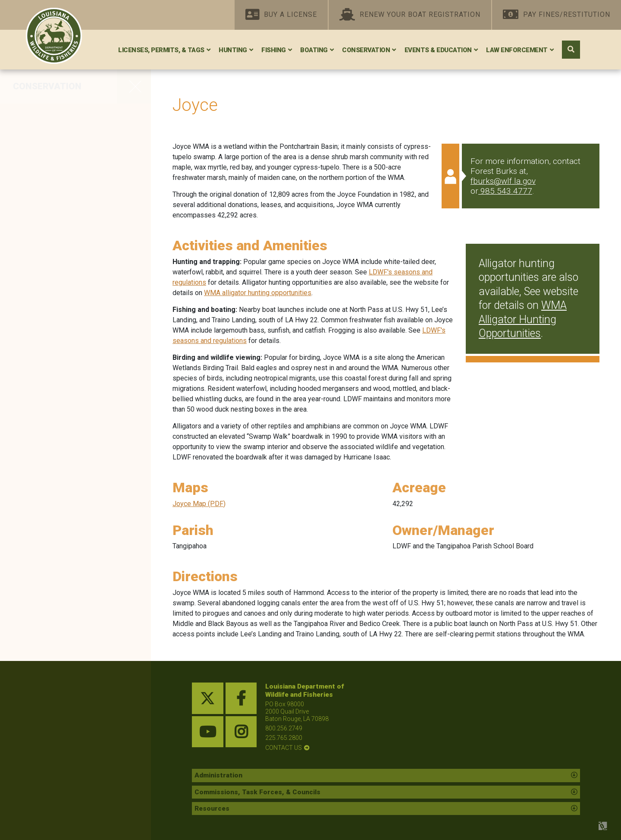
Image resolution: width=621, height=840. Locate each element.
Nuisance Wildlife (50, 442)
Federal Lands (43, 265)
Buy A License (281, 15)
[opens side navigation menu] (134, 86)
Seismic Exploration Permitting (54, 364)
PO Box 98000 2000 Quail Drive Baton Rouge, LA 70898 (297, 711)
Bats (24, 247)
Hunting (233, 50)
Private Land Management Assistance (67, 151)
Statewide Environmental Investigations (64, 335)
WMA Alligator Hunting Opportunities (523, 319)
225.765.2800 (284, 738)
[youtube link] (208, 732)
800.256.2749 (284, 728)
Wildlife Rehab (44, 424)
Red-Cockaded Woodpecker (71, 174)
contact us (284, 748)
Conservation (366, 50)
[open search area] (571, 50)
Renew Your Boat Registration (410, 15)
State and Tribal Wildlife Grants (62, 306)
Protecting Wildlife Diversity (69, 229)
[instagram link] (241, 732)
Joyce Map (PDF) (199, 504)
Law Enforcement (517, 50)
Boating (314, 50)
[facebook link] (241, 698)
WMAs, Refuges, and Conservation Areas (57, 122)
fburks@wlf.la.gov (503, 181)
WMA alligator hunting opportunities (258, 293)
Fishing (274, 50)
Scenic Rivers (42, 192)
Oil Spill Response (51, 283)
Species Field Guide (55, 387)
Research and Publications (69, 406)
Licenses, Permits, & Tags (161, 50)
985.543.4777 (506, 191)
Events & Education (438, 50)
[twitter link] (208, 698)
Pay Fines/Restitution (557, 15)
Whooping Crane (49, 211)
